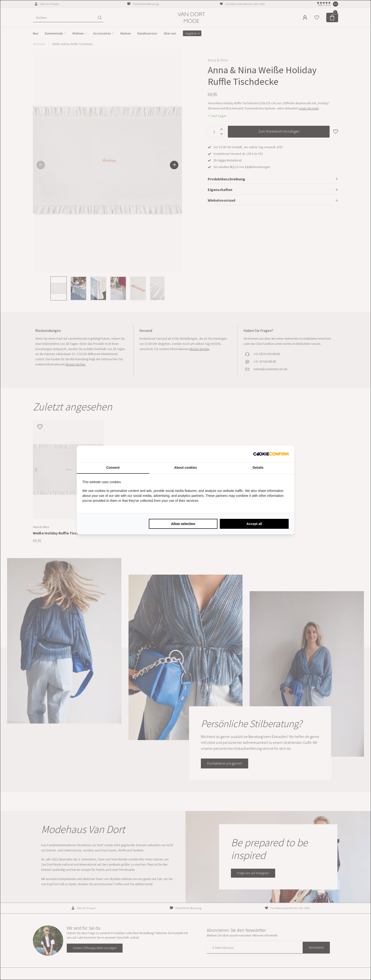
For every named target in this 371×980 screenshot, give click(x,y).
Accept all (254, 524)
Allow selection (183, 524)
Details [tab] (258, 468)
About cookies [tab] (185, 468)
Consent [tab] (113, 468)
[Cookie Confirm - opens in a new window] (271, 454)
